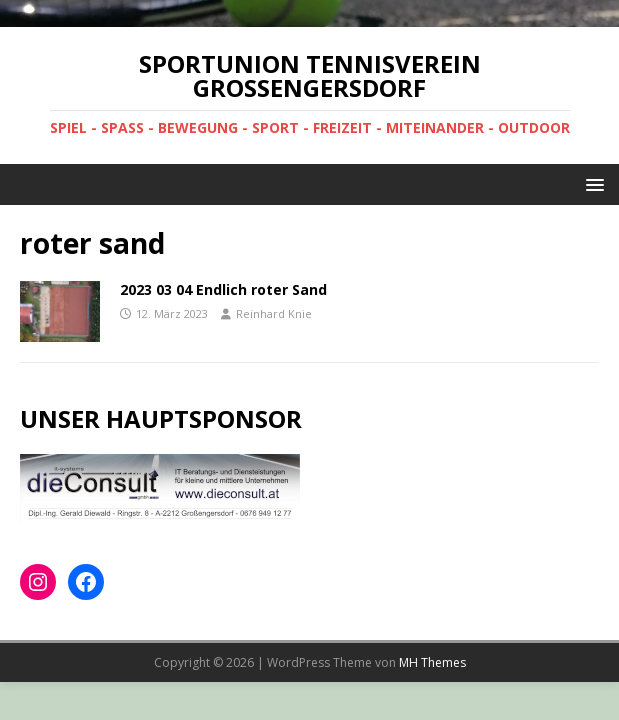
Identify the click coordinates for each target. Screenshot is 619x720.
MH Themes (432, 662)
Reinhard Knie (274, 313)
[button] (591, 183)
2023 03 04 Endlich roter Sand (223, 289)
